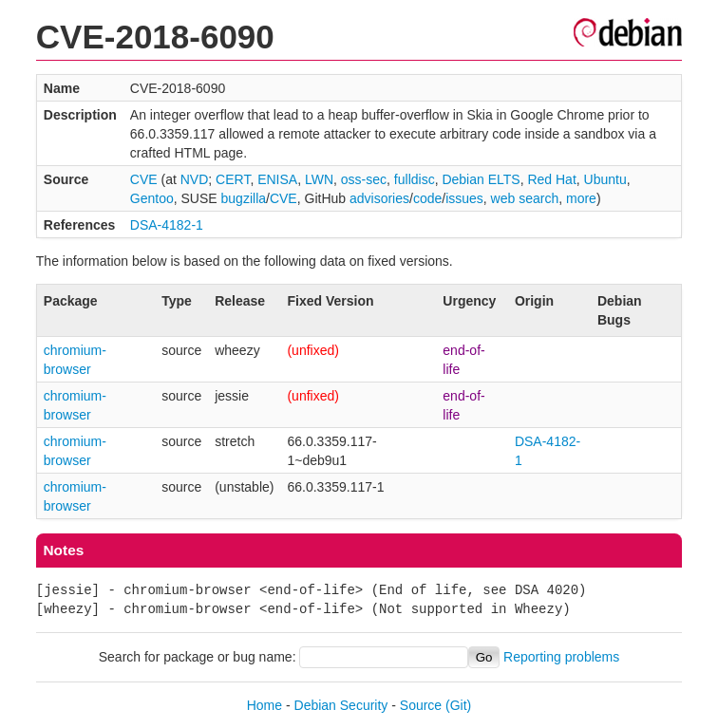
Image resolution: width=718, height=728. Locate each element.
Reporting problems (561, 657)
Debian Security (341, 705)
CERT (233, 179)
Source (421, 705)
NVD (195, 179)
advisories (379, 198)
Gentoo (152, 198)
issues (464, 198)
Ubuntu (605, 179)
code (427, 198)
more (581, 198)
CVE (144, 179)
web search (525, 198)
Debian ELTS (481, 179)
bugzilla (244, 198)
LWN (319, 179)
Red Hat (551, 179)
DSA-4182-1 (167, 225)
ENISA (277, 179)
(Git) (458, 705)
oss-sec (364, 179)
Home (265, 705)
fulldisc (415, 179)
